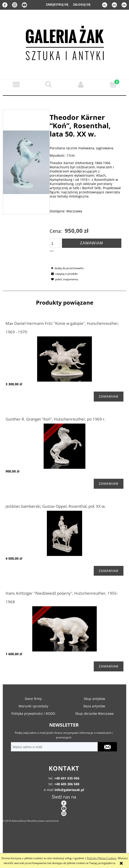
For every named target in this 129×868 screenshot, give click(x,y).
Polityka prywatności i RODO (33, 713)
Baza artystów (94, 706)
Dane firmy (33, 699)
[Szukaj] (48, 84)
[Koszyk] (113, 84)
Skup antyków (94, 699)
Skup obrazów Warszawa (94, 713)
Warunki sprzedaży (33, 706)
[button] (16, 85)
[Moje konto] (81, 85)
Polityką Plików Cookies (102, 858)
